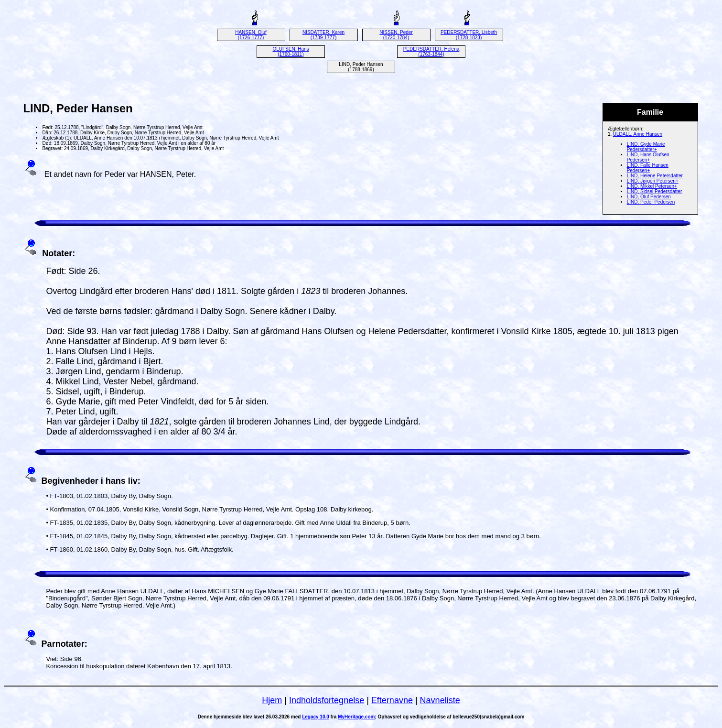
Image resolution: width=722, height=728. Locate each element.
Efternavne (392, 700)
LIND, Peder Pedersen (651, 202)
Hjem (272, 700)
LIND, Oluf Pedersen (649, 197)
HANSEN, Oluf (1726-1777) (251, 35)
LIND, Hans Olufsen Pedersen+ (648, 157)
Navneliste (440, 700)
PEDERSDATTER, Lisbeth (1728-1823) (469, 35)
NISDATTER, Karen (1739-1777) (323, 35)
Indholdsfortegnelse (327, 700)
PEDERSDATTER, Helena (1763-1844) (431, 52)
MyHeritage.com (356, 717)
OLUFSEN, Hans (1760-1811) (291, 52)
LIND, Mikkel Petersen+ (652, 186)
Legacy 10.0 (316, 717)
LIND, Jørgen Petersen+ (653, 181)
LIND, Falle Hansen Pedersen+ (648, 168)
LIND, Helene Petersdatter (655, 176)
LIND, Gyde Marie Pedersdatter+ (646, 147)
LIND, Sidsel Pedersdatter (655, 191)
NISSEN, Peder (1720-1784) (396, 35)
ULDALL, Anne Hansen (638, 134)
